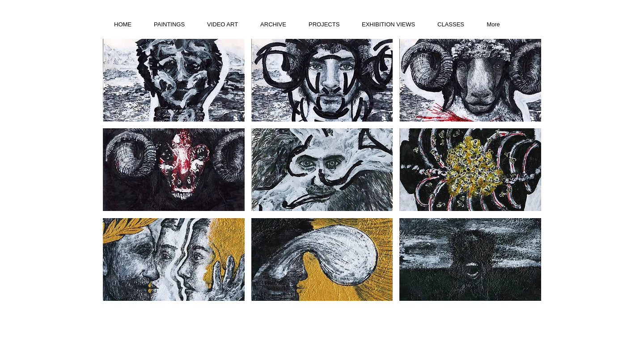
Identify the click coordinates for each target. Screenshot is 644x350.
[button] (174, 80)
